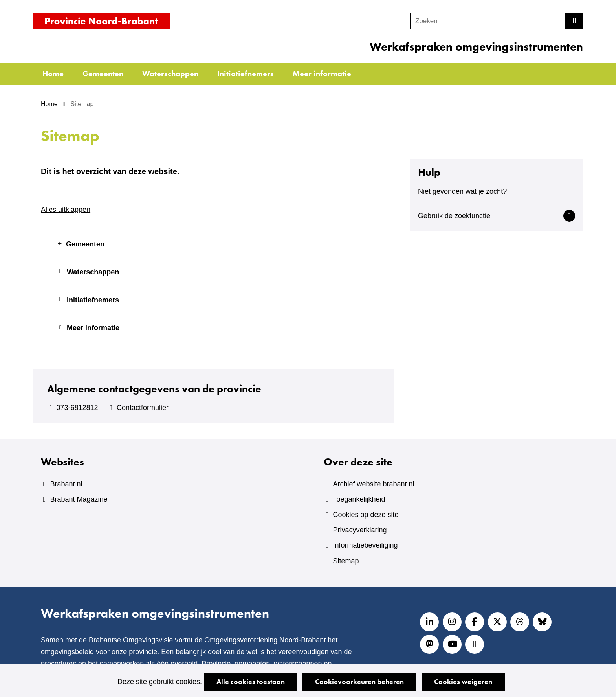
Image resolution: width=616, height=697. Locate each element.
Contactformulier (143, 408)
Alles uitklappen (66, 210)
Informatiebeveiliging (365, 545)
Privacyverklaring (360, 530)
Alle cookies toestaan (251, 681)
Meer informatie (322, 74)
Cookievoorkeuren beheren (359, 681)
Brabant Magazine (79, 499)
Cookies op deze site (366, 515)
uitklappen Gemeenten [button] (60, 241)
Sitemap (346, 561)
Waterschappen (170, 74)
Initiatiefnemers (246, 74)
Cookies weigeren (463, 681)
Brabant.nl (66, 484)
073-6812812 (77, 408)
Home (53, 74)
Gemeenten (103, 74)
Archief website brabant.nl (373, 484)
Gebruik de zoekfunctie (454, 216)
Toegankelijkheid (359, 499)
